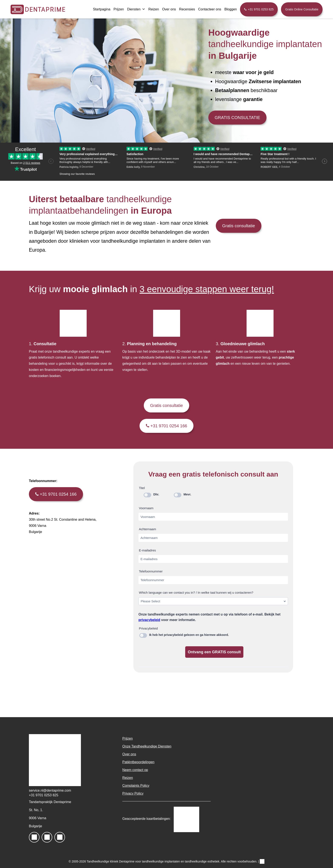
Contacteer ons (210, 9)
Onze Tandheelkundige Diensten (147, 746)
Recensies (187, 9)
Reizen (154, 9)
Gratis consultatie (239, 226)
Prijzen (119, 9)
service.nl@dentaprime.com (50, 790)
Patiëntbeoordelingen (138, 762)
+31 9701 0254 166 (167, 426)
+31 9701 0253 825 (261, 9)
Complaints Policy (136, 786)
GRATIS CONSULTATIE (237, 118)
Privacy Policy (133, 793)
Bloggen (231, 9)
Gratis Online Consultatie (302, 9)
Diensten (136, 9)
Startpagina (102, 9)
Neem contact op (135, 770)
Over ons (169, 9)
